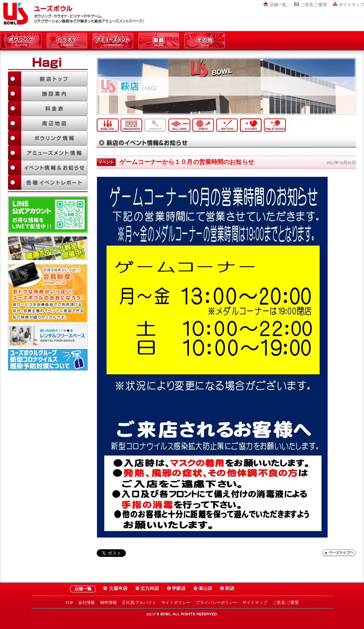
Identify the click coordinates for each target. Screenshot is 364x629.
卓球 (275, 125)
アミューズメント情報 (48, 153)
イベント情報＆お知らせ (48, 168)
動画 (159, 41)
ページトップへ (339, 553)
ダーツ (203, 125)
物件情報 (108, 602)
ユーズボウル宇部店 (176, 589)
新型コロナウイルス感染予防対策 (48, 360)
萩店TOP (48, 79)
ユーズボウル (14, 14)
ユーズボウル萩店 (227, 589)
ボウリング (21, 41)
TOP (69, 602)
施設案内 (48, 94)
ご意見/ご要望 (314, 5)
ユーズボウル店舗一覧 (83, 589)
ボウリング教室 (48, 248)
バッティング (227, 125)
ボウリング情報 (48, 138)
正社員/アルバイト (139, 602)
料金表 (48, 108)
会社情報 (86, 602)
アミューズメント (113, 41)
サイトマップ (351, 5)
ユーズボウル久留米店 (115, 589)
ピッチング (251, 125)
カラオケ (67, 41)
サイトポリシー (176, 602)
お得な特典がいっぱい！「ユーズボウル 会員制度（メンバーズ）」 (48, 292)
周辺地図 (48, 123)
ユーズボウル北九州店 (147, 589)
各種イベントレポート (48, 182)
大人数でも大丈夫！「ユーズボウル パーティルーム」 (48, 336)
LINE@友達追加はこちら (48, 214)
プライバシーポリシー (217, 602)
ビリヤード (179, 125)
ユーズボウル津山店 (203, 589)
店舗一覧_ (279, 5)
